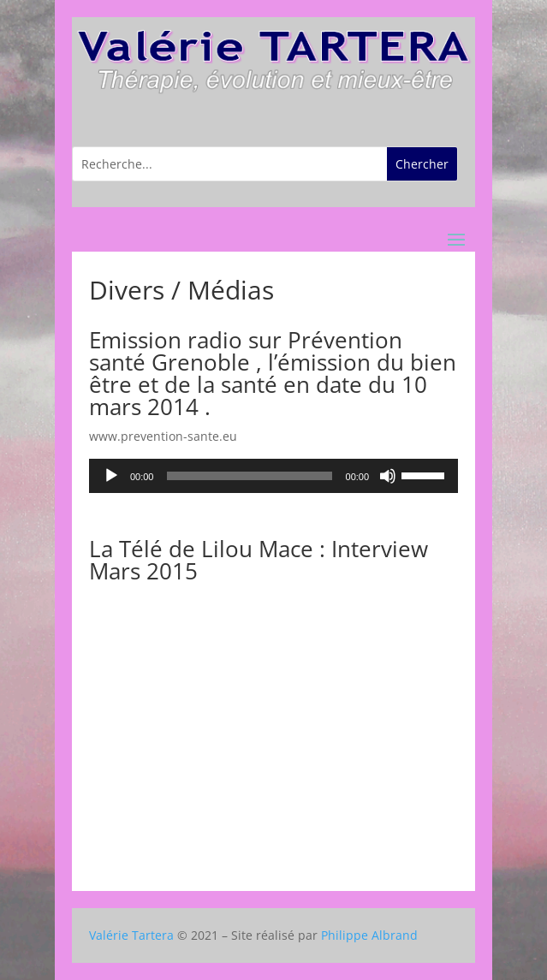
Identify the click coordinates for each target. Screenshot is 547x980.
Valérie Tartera (131, 935)
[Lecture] (111, 476)
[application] (273, 476)
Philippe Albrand (369, 935)
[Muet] (388, 476)
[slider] (249, 476)
